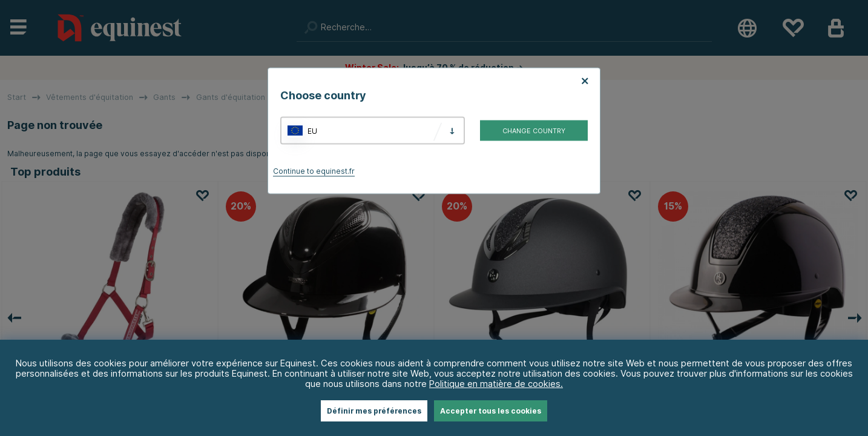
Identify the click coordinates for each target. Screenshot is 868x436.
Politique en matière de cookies (495, 384)
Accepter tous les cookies (491, 411)
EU (312, 130)
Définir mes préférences (374, 411)
